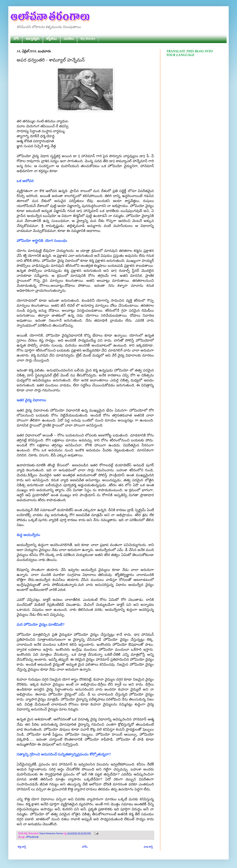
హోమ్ (85, 847)
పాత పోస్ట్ (148, 847)
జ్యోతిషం (52, 39)
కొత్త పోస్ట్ (22, 847)
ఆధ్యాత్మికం (33, 39)
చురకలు (69, 39)
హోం (16, 39)
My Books (88, 39)
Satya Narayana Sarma (51, 833)
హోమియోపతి (32, 837)
